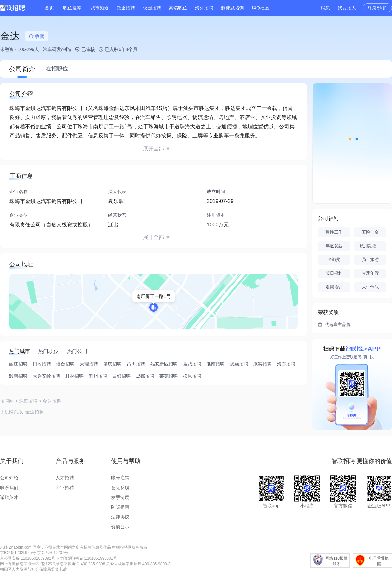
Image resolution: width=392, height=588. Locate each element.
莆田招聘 (136, 364)
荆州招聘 (98, 376)
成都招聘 (145, 376)
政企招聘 (126, 8)
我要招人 (347, 8)
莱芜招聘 (169, 376)
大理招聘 (89, 364)
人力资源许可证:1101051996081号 (87, 558)
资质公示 (120, 527)
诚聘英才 (9, 497)
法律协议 (120, 517)
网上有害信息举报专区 (20, 564)
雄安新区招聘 (164, 364)
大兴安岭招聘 (46, 376)
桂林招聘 (74, 376)
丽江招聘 (18, 364)
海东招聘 (286, 364)
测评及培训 (233, 8)
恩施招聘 (239, 364)
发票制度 (120, 497)
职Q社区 (261, 8)
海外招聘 (204, 8)
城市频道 (100, 8)
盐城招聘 (192, 364)
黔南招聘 (18, 376)
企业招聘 (65, 487)
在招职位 (57, 69)
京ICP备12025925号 (18, 553)
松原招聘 (192, 376)
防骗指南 (120, 507)
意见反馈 (120, 487)
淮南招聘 (216, 364)
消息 (325, 8)
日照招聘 (42, 364)
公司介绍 (9, 478)
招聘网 (7, 401)
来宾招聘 (263, 364)
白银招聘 (122, 376)
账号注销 (120, 478)
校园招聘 (152, 8)
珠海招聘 (28, 401)
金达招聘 (35, 412)
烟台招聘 (65, 364)
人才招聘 (65, 478)
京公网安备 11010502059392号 (28, 558)
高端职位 (178, 8)
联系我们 (9, 487)
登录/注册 (377, 8)
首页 (49, 8)
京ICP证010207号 (53, 553)
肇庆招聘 (112, 364)
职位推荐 (72, 8)
